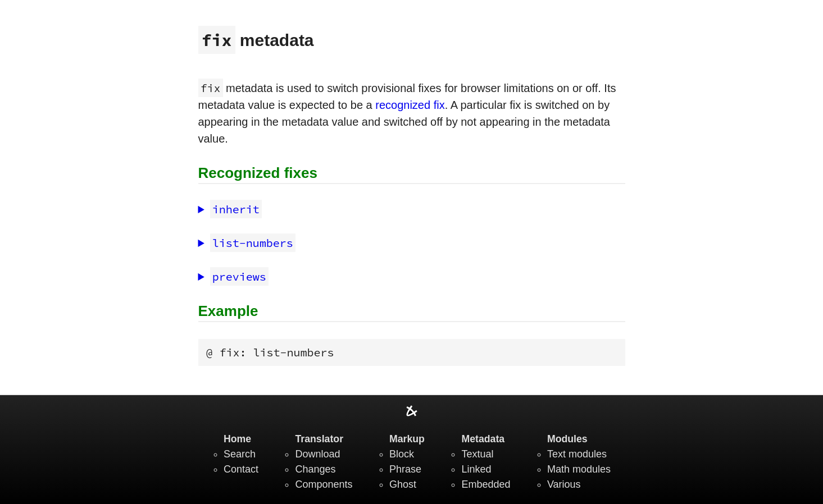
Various (564, 484)
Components (324, 484)
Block (402, 454)
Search (240, 454)
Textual (477, 454)
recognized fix (410, 105)
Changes (315, 469)
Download (317, 454)
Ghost (403, 484)
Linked (476, 469)
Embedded (486, 484)
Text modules (577, 454)
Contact (241, 469)
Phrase (405, 469)
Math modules (579, 469)
